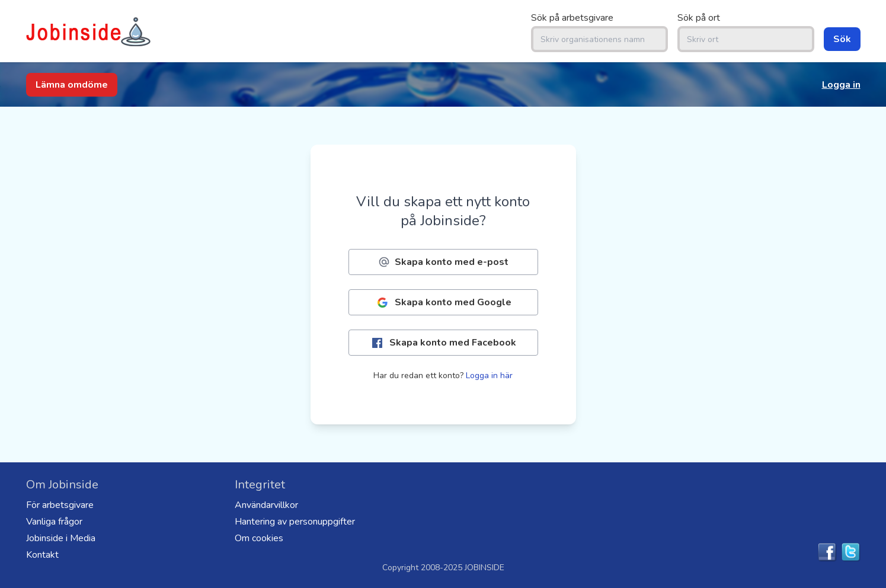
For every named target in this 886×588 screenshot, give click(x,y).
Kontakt (42, 555)
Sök (842, 39)
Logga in (841, 85)
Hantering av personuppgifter (295, 522)
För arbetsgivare (60, 505)
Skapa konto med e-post (443, 262)
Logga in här (489, 376)
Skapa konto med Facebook (443, 343)
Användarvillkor (266, 505)
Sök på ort (699, 18)
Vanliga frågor (54, 522)
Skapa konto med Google (443, 303)
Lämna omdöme (72, 85)
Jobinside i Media (61, 538)
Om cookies (259, 538)
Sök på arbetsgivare (572, 18)
